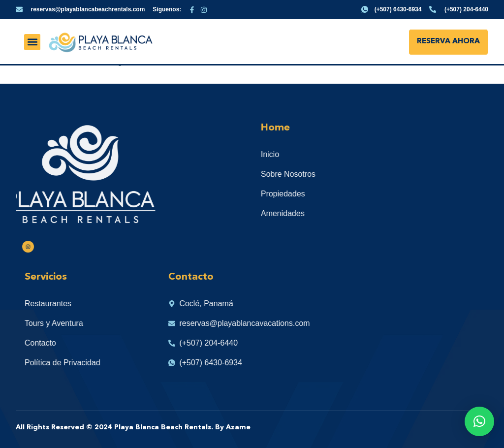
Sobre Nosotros (300, 174)
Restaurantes (60, 304)
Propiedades (295, 194)
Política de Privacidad (74, 363)
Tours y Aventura (66, 323)
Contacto (52, 343)
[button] (32, 42)
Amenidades (295, 213)
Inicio (282, 154)
